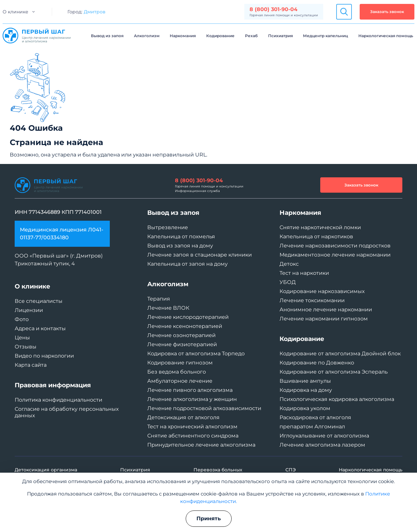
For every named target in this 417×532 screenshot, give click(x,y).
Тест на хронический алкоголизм (192, 427)
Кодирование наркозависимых (322, 291)
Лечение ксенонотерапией (185, 326)
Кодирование (220, 36)
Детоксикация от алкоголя (183, 417)
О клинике (15, 12)
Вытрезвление (168, 227)
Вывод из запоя (107, 36)
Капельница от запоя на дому (187, 264)
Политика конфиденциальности (58, 400)
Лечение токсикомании (312, 300)
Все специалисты (39, 301)
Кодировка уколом (305, 408)
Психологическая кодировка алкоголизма (337, 399)
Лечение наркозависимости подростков (335, 246)
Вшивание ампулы (305, 381)
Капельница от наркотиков (316, 236)
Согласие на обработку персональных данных (67, 412)
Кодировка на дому (306, 390)
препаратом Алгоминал (312, 427)
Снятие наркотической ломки (320, 227)
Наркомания (183, 36)
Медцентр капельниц (325, 36)
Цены (22, 338)
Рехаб (251, 36)
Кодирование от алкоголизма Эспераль (334, 372)
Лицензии (29, 310)
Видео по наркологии (44, 356)
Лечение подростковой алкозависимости (204, 408)
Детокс (289, 264)
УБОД (288, 282)
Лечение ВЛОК (168, 308)
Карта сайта (31, 365)
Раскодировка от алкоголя (315, 417)
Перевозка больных (218, 470)
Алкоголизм (147, 36)
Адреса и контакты (40, 328)
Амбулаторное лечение (180, 381)
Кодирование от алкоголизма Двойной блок (340, 354)
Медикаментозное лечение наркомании (335, 255)
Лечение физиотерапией (182, 344)
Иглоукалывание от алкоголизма (324, 436)
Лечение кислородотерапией (188, 317)
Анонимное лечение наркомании (326, 310)
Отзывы (26, 347)
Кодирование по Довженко (317, 363)
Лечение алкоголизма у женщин (192, 399)
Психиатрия (280, 36)
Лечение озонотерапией (181, 335)
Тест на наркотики (304, 273)
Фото (22, 319)
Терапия (159, 299)
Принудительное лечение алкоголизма (201, 445)
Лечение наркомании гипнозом (324, 319)
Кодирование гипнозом (180, 363)
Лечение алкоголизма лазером (322, 445)
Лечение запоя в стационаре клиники (200, 255)
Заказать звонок (387, 12)
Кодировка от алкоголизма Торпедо (196, 354)
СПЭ (291, 470)
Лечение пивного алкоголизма (190, 390)
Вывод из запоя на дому (180, 246)
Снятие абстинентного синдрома (193, 436)
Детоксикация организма (46, 470)
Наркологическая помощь (386, 36)
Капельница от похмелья (181, 236)
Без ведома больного (177, 372)
